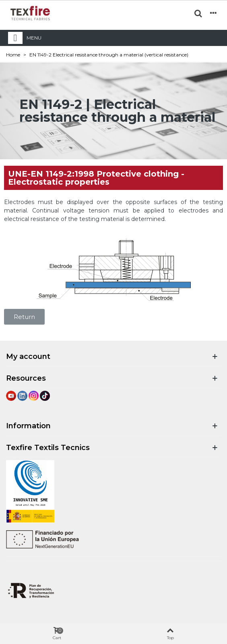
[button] (24, 317)
